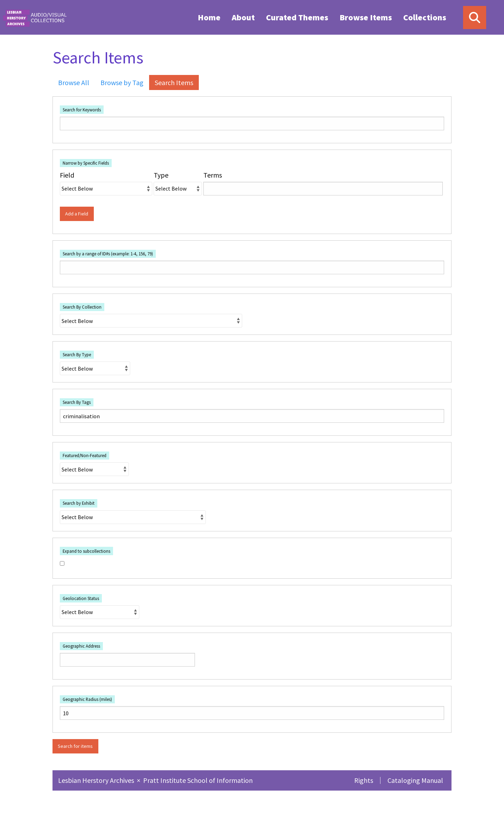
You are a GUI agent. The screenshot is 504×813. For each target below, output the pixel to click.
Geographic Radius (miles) (87, 699)
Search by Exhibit (79, 503)
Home (209, 17)
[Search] (475, 18)
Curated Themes (297, 17)
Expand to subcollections (86, 551)
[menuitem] (209, 17)
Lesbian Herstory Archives (97, 780)
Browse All (74, 82)
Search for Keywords (82, 110)
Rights (364, 780)
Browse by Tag (122, 82)
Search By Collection (82, 307)
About (243, 17)
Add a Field (77, 214)
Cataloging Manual (415, 780)
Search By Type (77, 354)
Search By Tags (77, 402)
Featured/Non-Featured (85, 455)
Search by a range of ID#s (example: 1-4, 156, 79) (108, 254)
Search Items (174, 82)
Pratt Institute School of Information (198, 780)
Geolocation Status (81, 598)
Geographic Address (81, 646)
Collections (425, 17)
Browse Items (366, 17)
